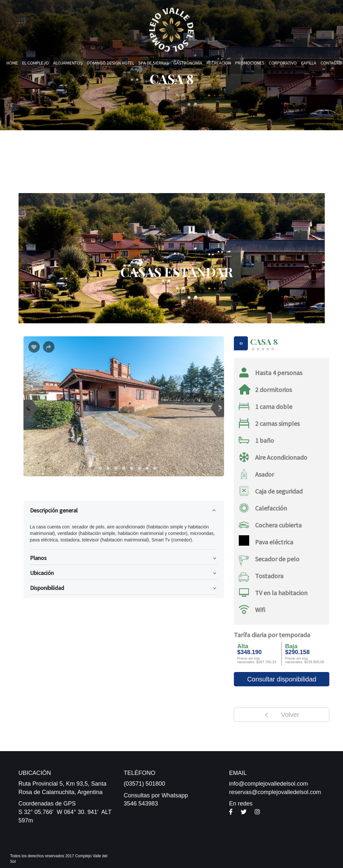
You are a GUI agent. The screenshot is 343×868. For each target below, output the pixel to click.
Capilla (309, 63)
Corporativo (283, 63)
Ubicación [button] (124, 574)
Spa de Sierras (154, 63)
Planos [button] (124, 559)
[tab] (124, 511)
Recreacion (219, 63)
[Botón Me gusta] (34, 347)
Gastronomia (188, 63)
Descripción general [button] (124, 509)
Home (12, 63)
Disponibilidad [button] (124, 589)
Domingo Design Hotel (111, 63)
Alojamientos (68, 63)
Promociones (250, 63)
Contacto (331, 63)
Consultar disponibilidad (282, 679)
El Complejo (36, 63)
